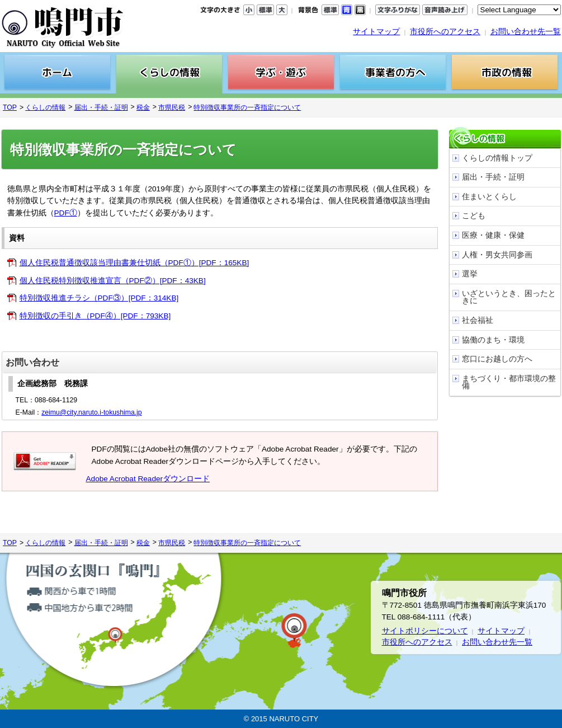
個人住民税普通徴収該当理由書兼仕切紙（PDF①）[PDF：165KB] (134, 263)
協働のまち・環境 (493, 340)
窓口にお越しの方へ (497, 359)
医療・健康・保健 (493, 235)
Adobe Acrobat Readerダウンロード (148, 479)
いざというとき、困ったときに (509, 297)
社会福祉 (478, 320)
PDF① (66, 213)
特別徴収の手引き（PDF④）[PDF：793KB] (95, 316)
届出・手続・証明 (101, 107)
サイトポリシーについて (425, 631)
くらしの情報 (45, 107)
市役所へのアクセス (445, 32)
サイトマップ (376, 32)
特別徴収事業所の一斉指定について (247, 107)
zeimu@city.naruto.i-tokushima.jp (91, 412)
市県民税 (172, 107)
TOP (10, 107)
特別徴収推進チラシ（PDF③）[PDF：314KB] (99, 298)
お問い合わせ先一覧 (526, 32)
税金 (143, 107)
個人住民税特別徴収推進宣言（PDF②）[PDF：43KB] (113, 281)
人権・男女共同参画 (497, 255)
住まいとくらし (489, 197)
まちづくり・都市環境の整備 (509, 382)
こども (474, 216)
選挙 (470, 274)
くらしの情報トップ (497, 158)
